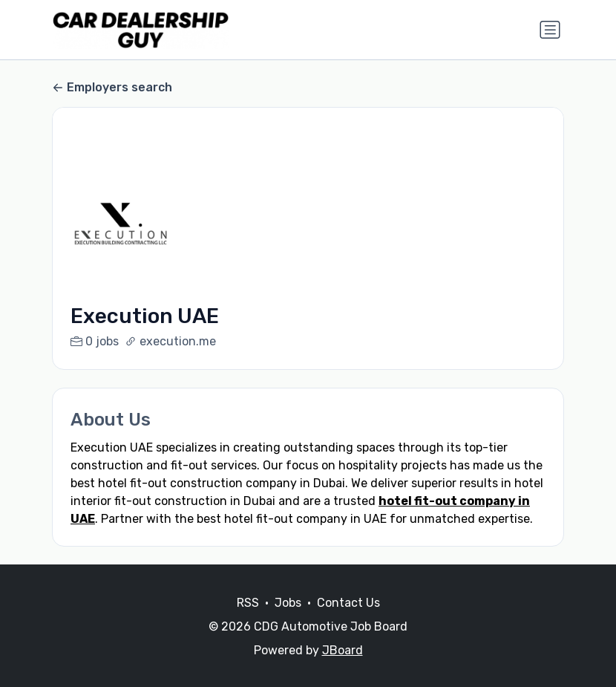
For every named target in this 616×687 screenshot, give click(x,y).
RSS (248, 621)
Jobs (288, 621)
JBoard (343, 668)
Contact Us (348, 621)
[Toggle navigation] (550, 30)
